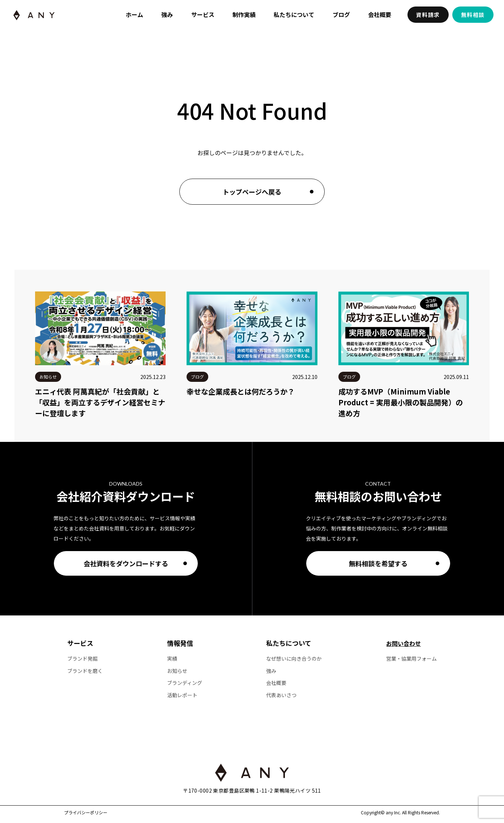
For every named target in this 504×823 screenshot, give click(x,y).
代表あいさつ (281, 695)
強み (167, 14)
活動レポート (182, 695)
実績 (172, 659)
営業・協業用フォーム (411, 659)
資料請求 (428, 15)
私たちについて (294, 14)
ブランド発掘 (82, 659)
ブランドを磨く (85, 671)
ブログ (341, 14)
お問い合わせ (403, 643)
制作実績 (244, 14)
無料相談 (473, 15)
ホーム (134, 14)
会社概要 (380, 14)
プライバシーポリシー (86, 813)
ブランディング (185, 683)
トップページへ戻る (252, 192)
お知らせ (177, 671)
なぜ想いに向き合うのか (294, 659)
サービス (203, 14)
